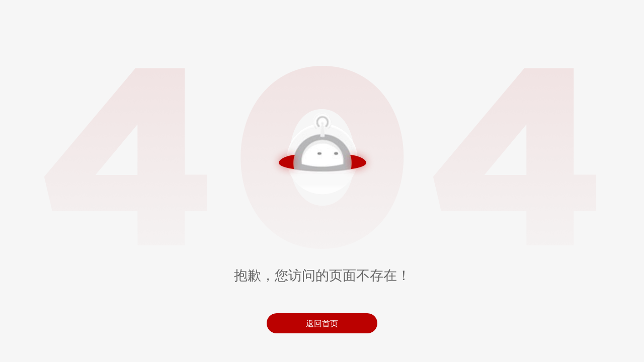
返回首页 (322, 323)
